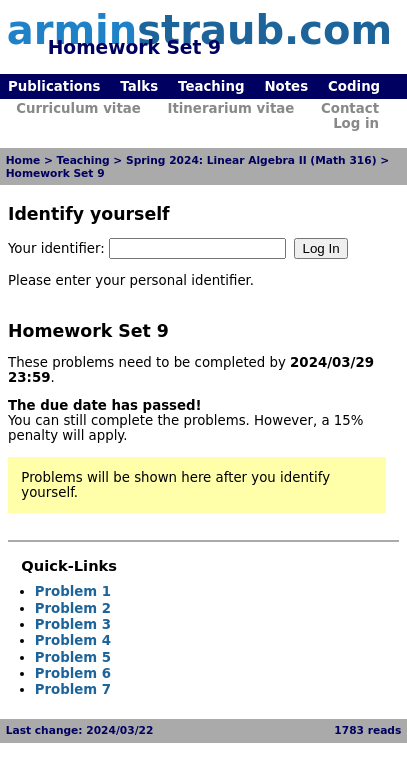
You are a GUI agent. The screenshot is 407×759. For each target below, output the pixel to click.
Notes (286, 86)
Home (23, 160)
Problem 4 (73, 640)
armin (199, 30)
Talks (139, 86)
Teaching (211, 86)
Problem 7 (73, 689)
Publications (54, 86)
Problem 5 (73, 657)
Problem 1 (73, 591)
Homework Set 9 (55, 173)
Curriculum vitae (78, 108)
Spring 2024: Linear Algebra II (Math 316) (251, 160)
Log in (356, 123)
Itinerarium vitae (230, 108)
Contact (350, 108)
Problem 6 (73, 673)
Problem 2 (73, 608)
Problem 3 (73, 624)
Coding (354, 86)
